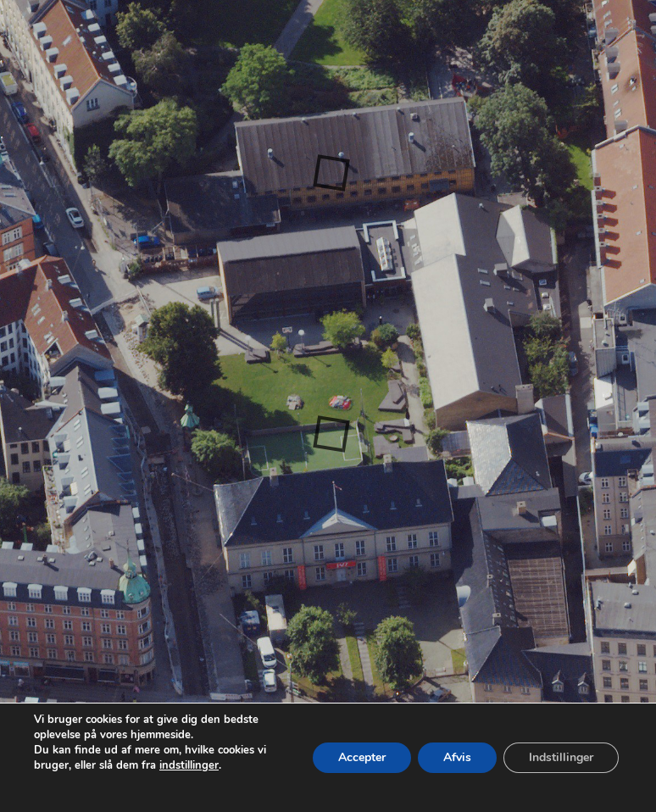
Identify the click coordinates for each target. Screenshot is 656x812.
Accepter (362, 757)
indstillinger (189, 765)
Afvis (457, 757)
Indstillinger (561, 757)
